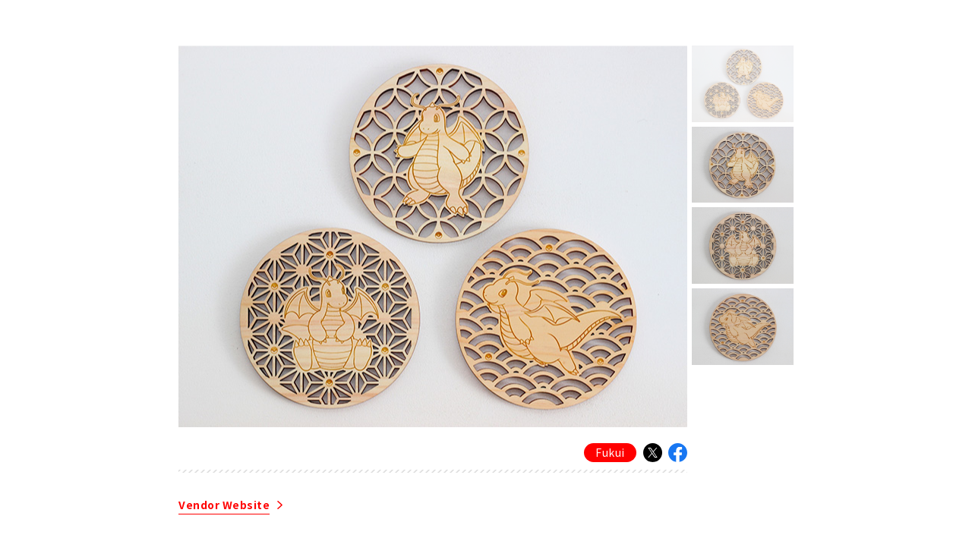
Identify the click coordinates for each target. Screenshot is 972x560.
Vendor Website (224, 506)
